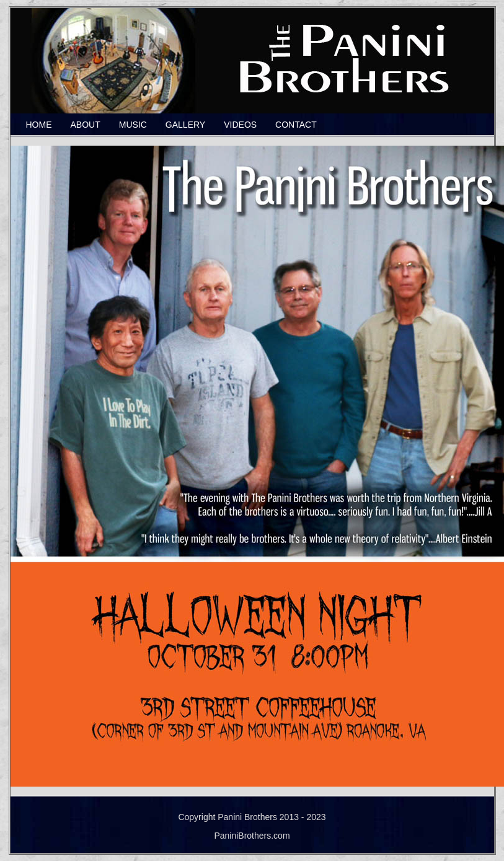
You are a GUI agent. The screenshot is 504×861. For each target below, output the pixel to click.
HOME (39, 125)
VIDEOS (240, 125)
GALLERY (185, 125)
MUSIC (133, 125)
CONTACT (296, 125)
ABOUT (86, 125)
